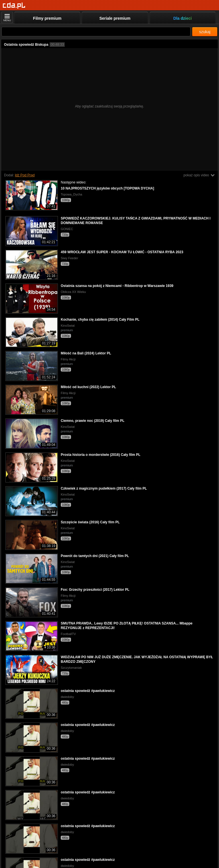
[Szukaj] (96, 32)
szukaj (205, 32)
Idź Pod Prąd (25, 175)
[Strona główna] (14, 6)
